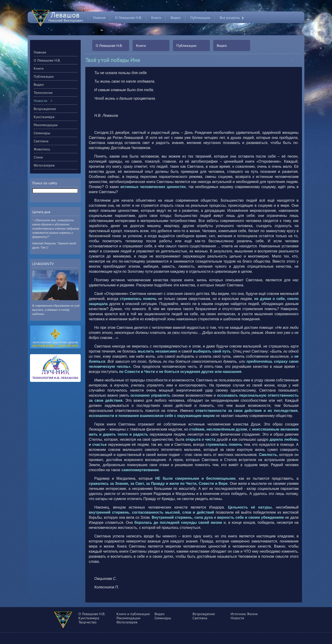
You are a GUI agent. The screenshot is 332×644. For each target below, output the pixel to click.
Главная (99, 18)
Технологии (43, 93)
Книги (156, 18)
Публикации (200, 18)
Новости (40, 101)
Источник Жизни (244, 614)
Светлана (41, 141)
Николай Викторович (66, 18)
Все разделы (230, 18)
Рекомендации (46, 125)
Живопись (42, 149)
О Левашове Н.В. (128, 18)
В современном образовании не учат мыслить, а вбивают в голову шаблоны (56, 310)
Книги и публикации (133, 614)
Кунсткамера (44, 117)
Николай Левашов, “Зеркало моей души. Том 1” (54, 246)
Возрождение (45, 109)
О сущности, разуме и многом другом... (70, 621)
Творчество (87, 622)
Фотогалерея (44, 165)
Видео (176, 18)
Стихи (38, 157)
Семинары (42, 133)
